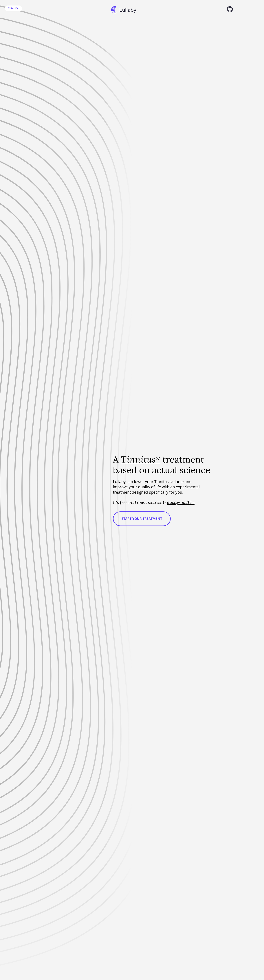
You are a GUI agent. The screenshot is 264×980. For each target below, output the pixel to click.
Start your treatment (142, 519)
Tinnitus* (140, 459)
